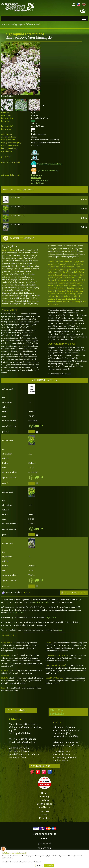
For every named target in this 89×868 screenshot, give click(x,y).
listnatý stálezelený (40, 181)
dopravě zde (19, 613)
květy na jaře (37, 175)
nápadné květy (38, 183)
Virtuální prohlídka (57, 712)
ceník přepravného (42, 602)
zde (60, 630)
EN (83, 4)
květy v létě (36, 178)
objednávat (51, 618)
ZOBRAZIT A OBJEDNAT (22, 238)
